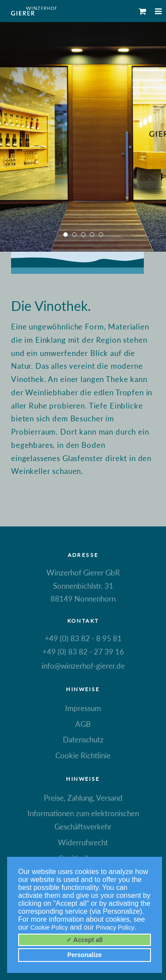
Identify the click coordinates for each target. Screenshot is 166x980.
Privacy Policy (115, 927)
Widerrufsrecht (83, 842)
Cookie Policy (49, 927)
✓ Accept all (85, 940)
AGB (83, 724)
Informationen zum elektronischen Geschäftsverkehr (83, 820)
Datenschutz (83, 740)
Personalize (85, 955)
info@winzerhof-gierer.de (83, 666)
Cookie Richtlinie (83, 755)
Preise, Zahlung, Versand (83, 798)
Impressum (83, 708)
